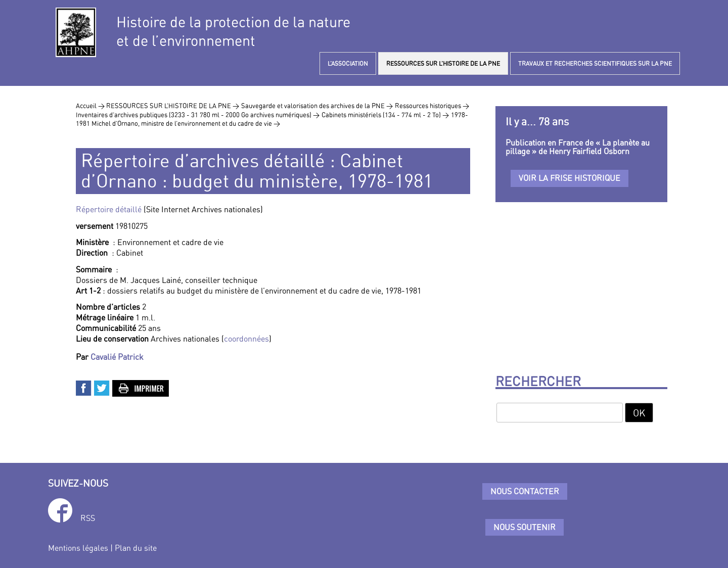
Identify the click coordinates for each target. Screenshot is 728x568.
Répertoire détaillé (109, 209)
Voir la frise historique (570, 178)
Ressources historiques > (432, 106)
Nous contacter (525, 491)
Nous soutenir (525, 527)
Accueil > (91, 106)
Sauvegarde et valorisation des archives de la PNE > (317, 106)
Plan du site (136, 548)
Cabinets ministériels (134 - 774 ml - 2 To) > (385, 115)
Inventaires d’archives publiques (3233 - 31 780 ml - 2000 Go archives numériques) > (198, 115)
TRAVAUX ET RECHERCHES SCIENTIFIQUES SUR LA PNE (595, 63)
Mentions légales (78, 548)
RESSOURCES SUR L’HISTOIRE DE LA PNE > (173, 106)
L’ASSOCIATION (348, 63)
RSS (88, 518)
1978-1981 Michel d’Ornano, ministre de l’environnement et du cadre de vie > (272, 119)
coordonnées (246, 339)
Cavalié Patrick (117, 357)
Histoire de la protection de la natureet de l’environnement (233, 31)
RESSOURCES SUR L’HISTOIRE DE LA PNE (443, 63)
